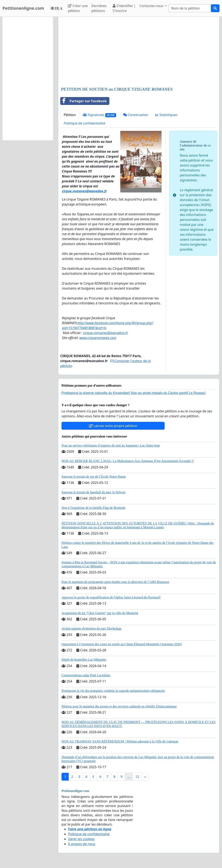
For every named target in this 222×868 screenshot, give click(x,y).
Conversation (136, 115)
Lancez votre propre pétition (113, 426)
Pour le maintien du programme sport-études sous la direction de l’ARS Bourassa (115, 582)
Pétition (70, 115)
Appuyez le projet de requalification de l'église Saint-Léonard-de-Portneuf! (111, 597)
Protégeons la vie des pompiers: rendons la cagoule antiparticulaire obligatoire (113, 691)
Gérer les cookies (81, 839)
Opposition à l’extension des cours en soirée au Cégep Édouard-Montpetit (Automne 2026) (122, 644)
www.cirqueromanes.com (98, 338)
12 (137, 777)
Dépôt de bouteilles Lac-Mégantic (84, 660)
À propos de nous (82, 844)
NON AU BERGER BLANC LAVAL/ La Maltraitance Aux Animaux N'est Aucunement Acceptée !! (128, 461)
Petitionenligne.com (23, 8)
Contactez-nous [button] (152, 6)
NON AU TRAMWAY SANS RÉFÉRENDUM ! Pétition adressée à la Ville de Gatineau (120, 741)
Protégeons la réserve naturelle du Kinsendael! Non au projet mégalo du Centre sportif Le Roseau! (134, 393)
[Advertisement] (139, 52)
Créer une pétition (78, 8)
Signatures (99, 115)
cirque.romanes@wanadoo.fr (105, 333)
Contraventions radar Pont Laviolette (86, 675)
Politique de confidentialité (84, 123)
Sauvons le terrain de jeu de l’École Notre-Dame (94, 477)
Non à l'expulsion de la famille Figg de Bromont (93, 508)
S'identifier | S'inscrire (124, 8)
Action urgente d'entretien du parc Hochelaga (91, 628)
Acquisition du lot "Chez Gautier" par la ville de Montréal (100, 613)
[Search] (190, 8)
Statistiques (166, 115)
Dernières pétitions (99, 8)
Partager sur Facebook (84, 101)
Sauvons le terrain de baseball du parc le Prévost (93, 492)
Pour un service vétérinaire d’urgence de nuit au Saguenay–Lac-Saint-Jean (111, 445)
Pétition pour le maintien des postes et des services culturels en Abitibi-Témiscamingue (119, 706)
